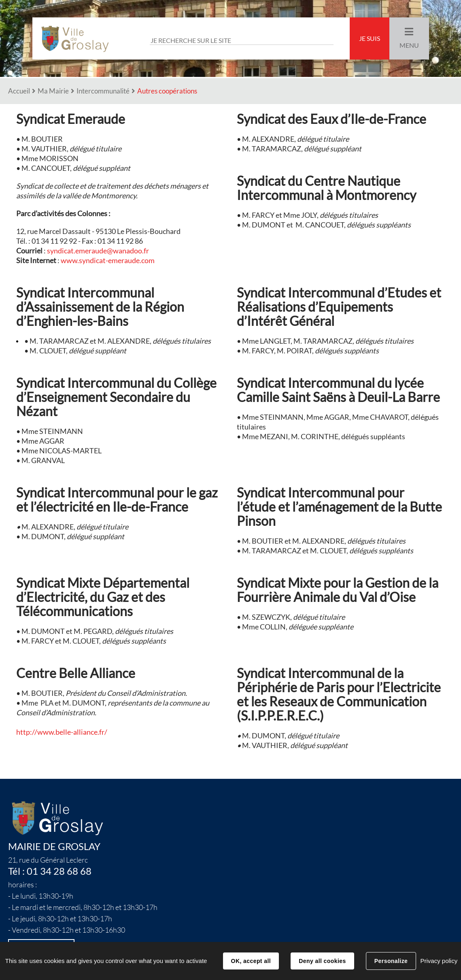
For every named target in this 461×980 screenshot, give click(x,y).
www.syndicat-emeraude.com (108, 260)
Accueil (19, 91)
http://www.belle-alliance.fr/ (62, 732)
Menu (409, 45)
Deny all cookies (322, 961)
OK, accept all (251, 961)
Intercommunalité (103, 91)
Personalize (391, 961)
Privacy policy (439, 961)
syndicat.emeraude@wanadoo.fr (98, 251)
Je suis (370, 38)
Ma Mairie (53, 91)
